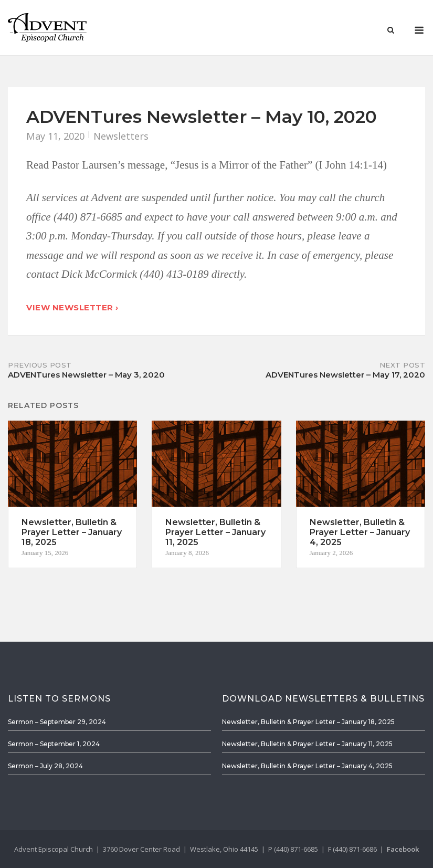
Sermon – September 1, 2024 (54, 744)
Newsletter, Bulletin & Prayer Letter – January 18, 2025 (308, 722)
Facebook (403, 849)
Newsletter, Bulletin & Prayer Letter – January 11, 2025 (307, 744)
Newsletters (121, 136)
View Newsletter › (72, 307)
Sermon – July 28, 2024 (45, 766)
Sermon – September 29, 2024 (57, 722)
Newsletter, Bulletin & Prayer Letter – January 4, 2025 (307, 766)
